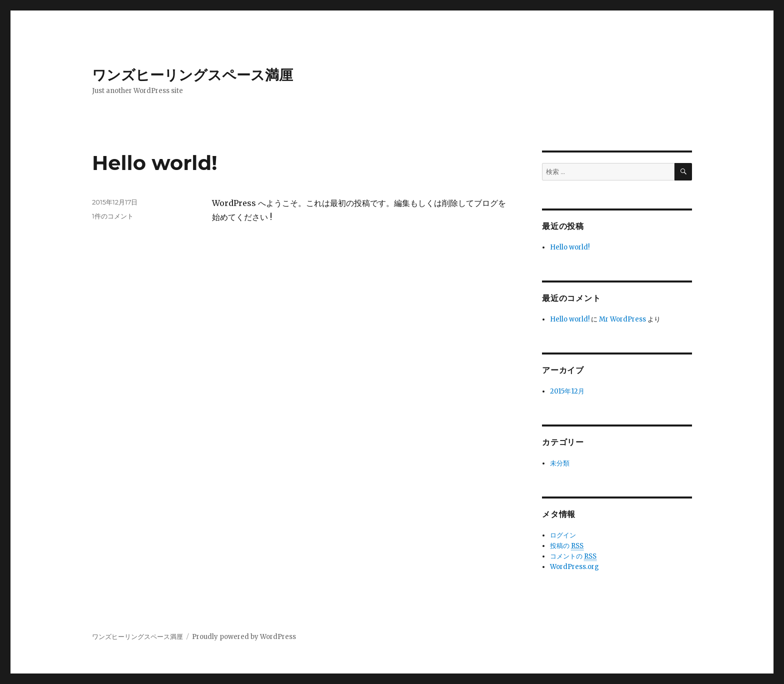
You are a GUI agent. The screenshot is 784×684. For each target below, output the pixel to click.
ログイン (563, 535)
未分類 (560, 463)
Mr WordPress (622, 319)
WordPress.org (574, 567)
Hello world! (155, 163)
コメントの (573, 556)
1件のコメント (113, 216)
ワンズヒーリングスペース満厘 (192, 75)
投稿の (567, 546)
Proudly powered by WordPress (244, 637)
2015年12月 (567, 391)
